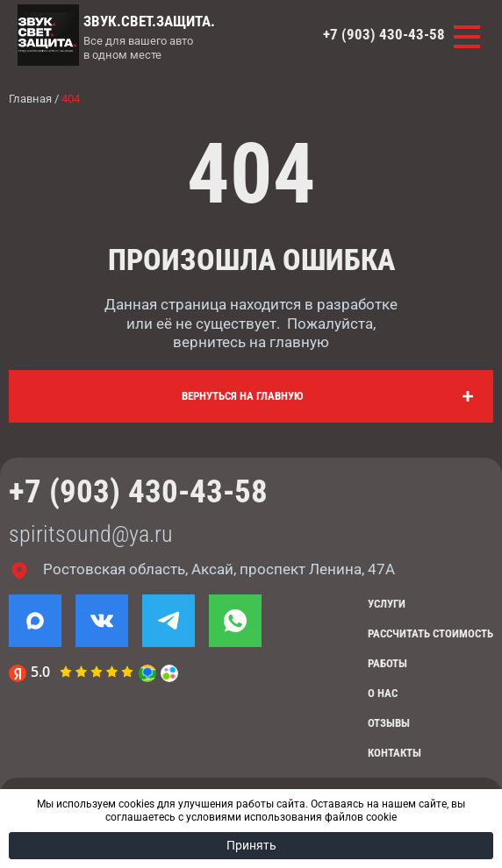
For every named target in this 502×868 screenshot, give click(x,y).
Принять (251, 845)
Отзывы (389, 723)
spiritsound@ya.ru (91, 534)
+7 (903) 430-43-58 (384, 34)
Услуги (387, 604)
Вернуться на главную (243, 396)
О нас (383, 693)
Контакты (394, 753)
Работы (387, 663)
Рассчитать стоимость (430, 633)
